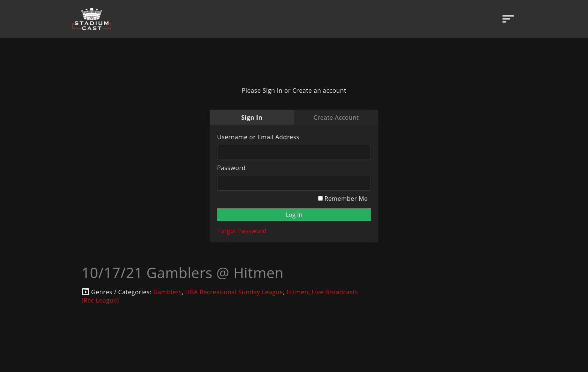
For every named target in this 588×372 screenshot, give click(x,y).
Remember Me (343, 199)
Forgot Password (242, 231)
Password (231, 168)
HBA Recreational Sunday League (234, 292)
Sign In (252, 117)
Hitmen (297, 292)
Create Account (336, 117)
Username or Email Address (258, 137)
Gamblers (167, 292)
